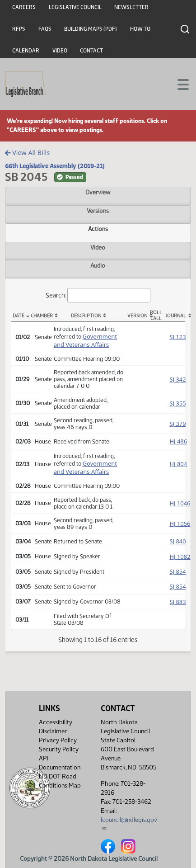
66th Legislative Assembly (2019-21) (55, 166)
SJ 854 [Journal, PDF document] (177, 571)
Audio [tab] (98, 265)
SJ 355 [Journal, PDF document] (177, 403)
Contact (91, 51)
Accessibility (56, 722)
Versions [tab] (98, 211)
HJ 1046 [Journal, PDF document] (180, 503)
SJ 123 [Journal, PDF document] (177, 337)
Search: (98, 295)
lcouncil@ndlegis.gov (129, 823)
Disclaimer (53, 731)
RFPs (19, 29)
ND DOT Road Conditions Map (60, 783)
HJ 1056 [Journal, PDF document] (180, 524)
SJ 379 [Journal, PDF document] (177, 424)
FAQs (45, 29)
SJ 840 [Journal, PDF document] (177, 541)
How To (140, 29)
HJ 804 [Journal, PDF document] (178, 464)
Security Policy (59, 749)
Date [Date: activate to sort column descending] (19, 316)
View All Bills (27, 153)
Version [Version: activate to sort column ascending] (137, 316)
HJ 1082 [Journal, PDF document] (180, 557)
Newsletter (131, 7)
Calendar (26, 51)
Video (60, 51)
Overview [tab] (98, 192)
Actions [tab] (98, 229)
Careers (24, 7)
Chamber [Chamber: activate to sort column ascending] (40, 316)
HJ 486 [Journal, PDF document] (178, 441)
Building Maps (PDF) (91, 29)
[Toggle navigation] (178, 84)
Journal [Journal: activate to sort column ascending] (175, 316)
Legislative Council (75, 7)
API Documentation (60, 763)
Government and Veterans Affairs (85, 340)
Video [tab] (98, 247)
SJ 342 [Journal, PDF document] (177, 379)
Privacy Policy (58, 740)
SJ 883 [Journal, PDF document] (177, 602)
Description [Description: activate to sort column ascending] (86, 316)
